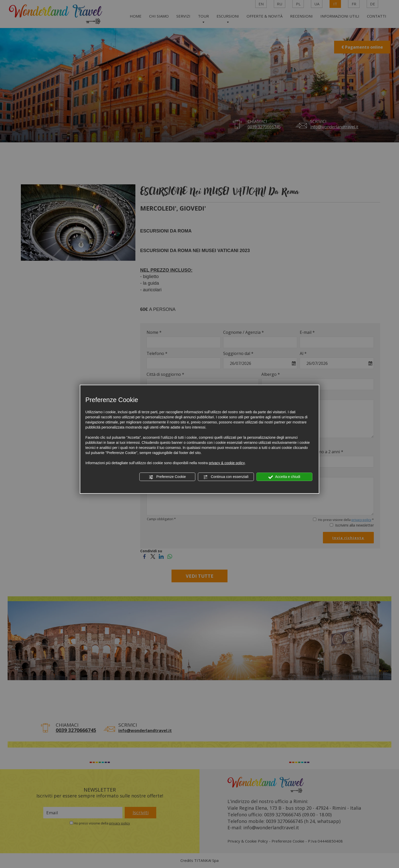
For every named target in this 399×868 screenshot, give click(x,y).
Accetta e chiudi (284, 477)
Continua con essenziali (226, 477)
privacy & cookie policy (227, 463)
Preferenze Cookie (167, 477)
